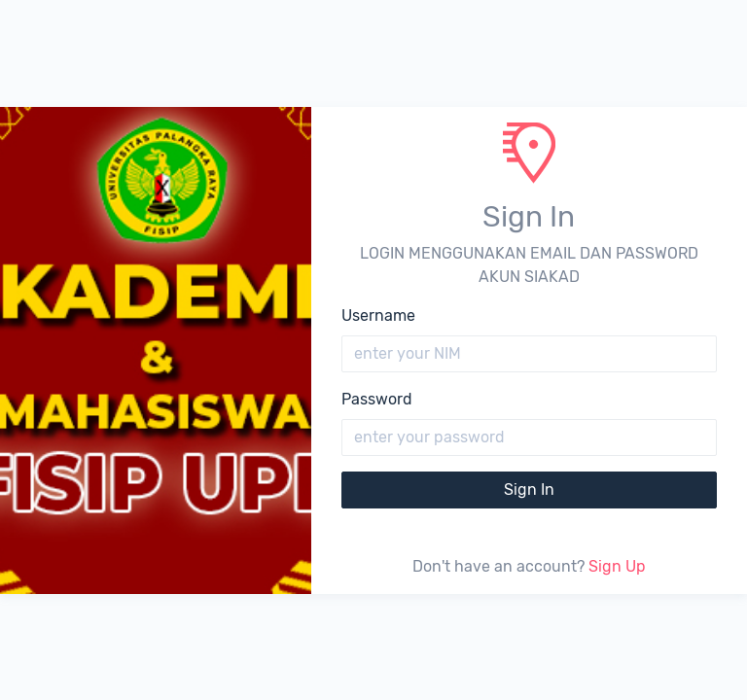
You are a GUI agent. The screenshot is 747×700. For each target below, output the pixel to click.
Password (377, 399)
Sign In (529, 490)
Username (378, 315)
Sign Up (617, 566)
